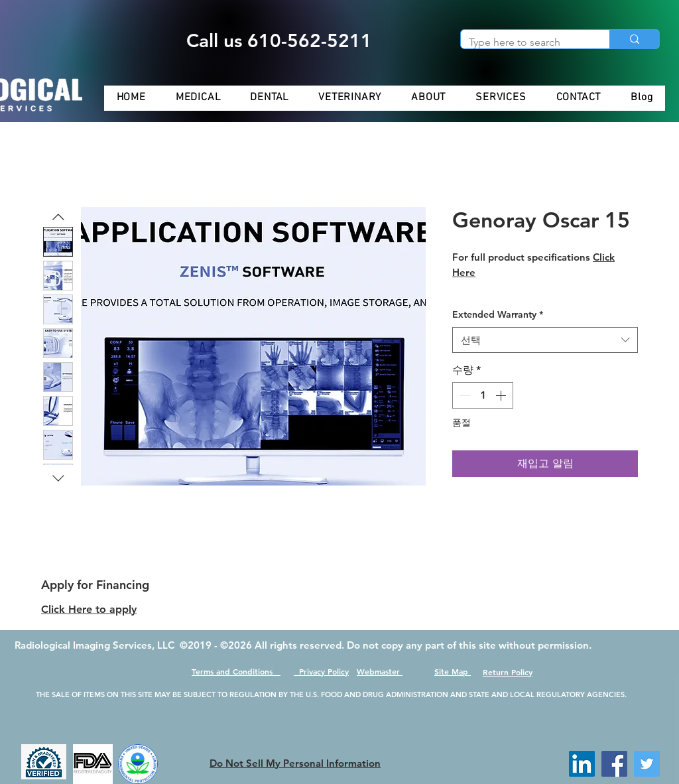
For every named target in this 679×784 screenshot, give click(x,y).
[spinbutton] (483, 395)
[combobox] (545, 340)
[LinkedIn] (582, 764)
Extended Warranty (498, 314)
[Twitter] (647, 764)
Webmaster (380, 671)
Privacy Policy (321, 671)
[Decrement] (463, 395)
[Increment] (502, 395)
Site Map (453, 671)
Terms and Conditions (236, 671)
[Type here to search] (525, 42)
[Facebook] (614, 764)
